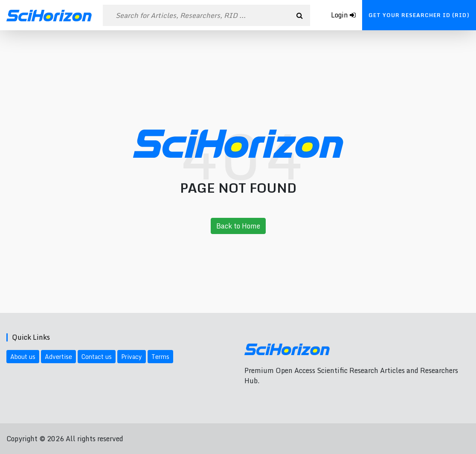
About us (23, 357)
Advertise (58, 357)
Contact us (97, 357)
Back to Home (238, 226)
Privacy (132, 357)
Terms (160, 357)
